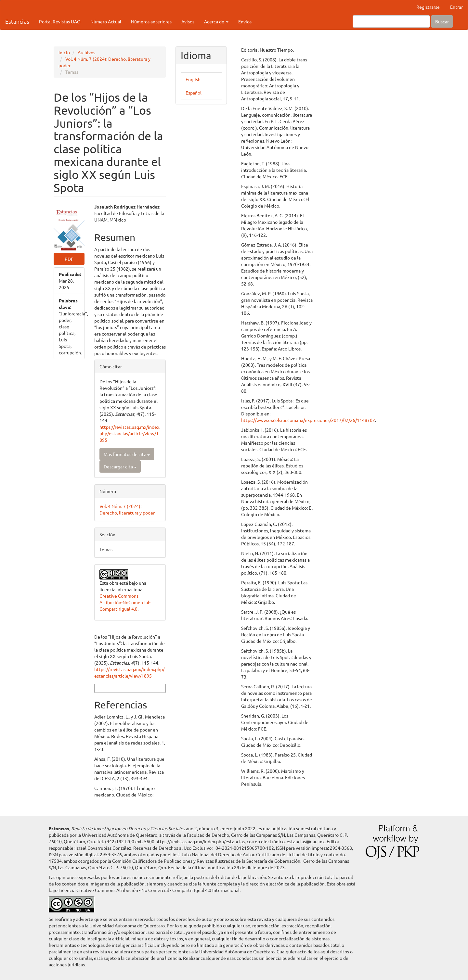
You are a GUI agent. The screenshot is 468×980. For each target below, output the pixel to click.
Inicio (64, 52)
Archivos (86, 52)
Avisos (188, 21)
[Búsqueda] (391, 21)
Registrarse (428, 7)
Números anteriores (151, 21)
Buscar (442, 21)
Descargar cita (120, 466)
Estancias (17, 21)
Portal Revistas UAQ (60, 21)
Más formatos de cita (127, 454)
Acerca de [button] (216, 21)
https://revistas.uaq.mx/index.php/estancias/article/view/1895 (130, 433)
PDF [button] (69, 259)
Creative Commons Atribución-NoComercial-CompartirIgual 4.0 (125, 602)
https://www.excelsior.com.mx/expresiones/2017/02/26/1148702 (349, 420)
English (193, 79)
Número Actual (106, 21)
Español (194, 93)
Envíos (245, 21)
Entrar (456, 7)
